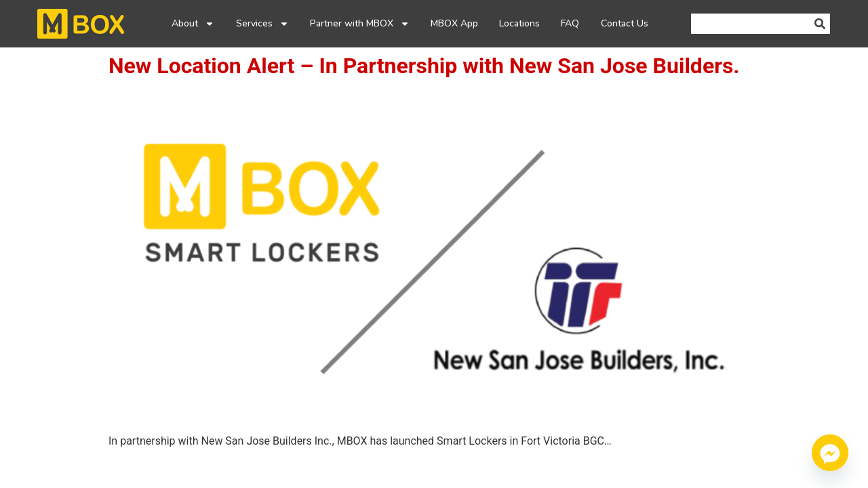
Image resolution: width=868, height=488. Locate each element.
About (193, 24)
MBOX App (454, 23)
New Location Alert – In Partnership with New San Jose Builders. (424, 66)
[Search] (820, 24)
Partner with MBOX (360, 24)
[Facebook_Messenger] (830, 453)
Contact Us (625, 23)
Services (262, 24)
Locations (519, 23)
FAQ (570, 23)
